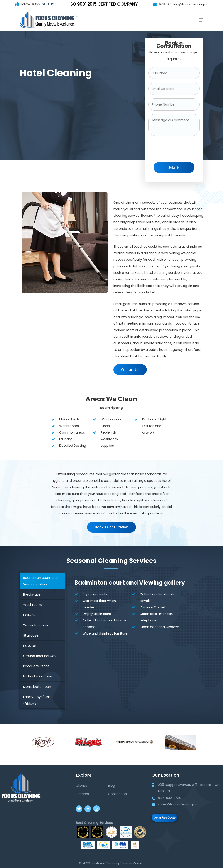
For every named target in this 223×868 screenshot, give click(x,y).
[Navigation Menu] (201, 20)
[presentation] (181, 150)
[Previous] (13, 742)
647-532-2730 (170, 798)
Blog (111, 785)
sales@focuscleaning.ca (190, 4)
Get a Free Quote (165, 818)
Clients (81, 785)
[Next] (210, 742)
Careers (82, 794)
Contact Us (117, 794)
